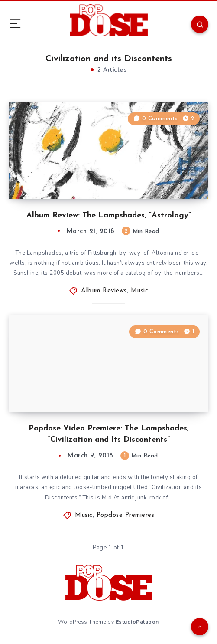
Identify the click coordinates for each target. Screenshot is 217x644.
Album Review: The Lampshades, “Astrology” (109, 215)
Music (140, 291)
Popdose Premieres (126, 515)
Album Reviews (104, 291)
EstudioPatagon (137, 622)
